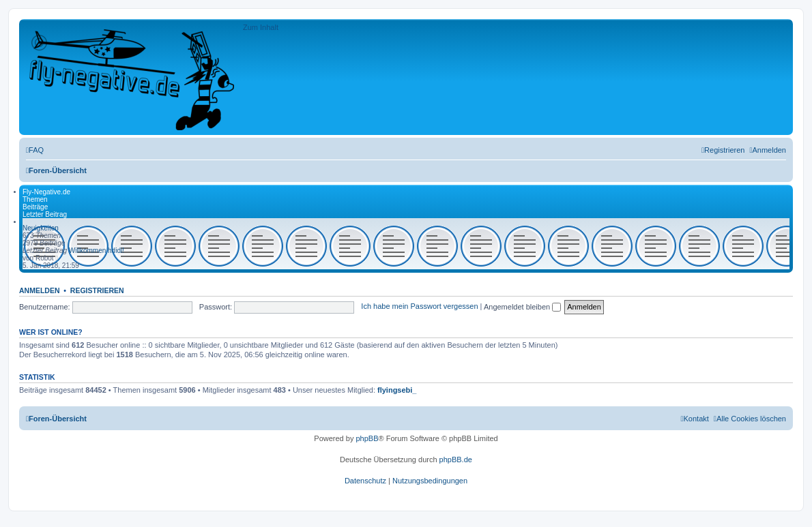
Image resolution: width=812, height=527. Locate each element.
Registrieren (97, 290)
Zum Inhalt (261, 27)
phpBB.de (456, 460)
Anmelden (40, 290)
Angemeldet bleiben (522, 307)
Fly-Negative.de (46, 192)
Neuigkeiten (41, 228)
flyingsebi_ (397, 390)
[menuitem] (35, 150)
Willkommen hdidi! (97, 251)
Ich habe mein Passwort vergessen (419, 307)
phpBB (367, 438)
